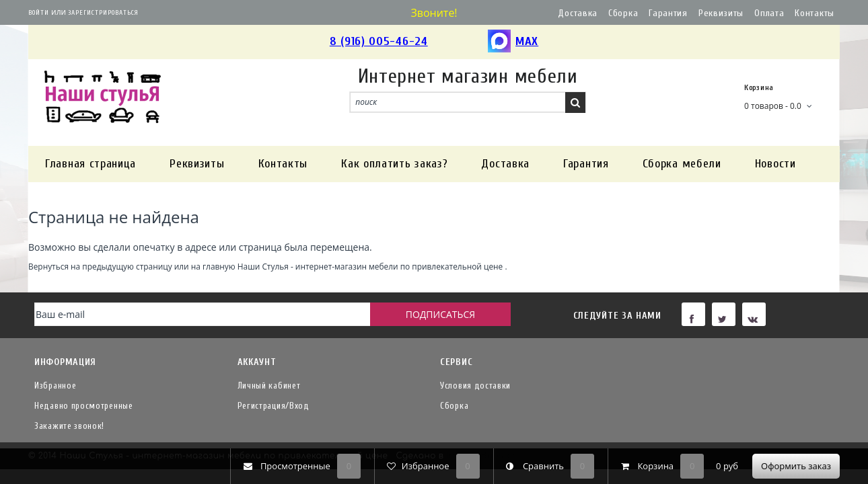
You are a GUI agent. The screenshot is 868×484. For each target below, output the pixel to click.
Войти (39, 13)
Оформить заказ (796, 466)
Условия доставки (475, 386)
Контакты (815, 13)
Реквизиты (721, 13)
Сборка (623, 13)
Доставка (578, 13)
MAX (513, 42)
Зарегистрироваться (103, 13)
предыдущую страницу (127, 266)
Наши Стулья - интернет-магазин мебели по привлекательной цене (370, 266)
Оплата (769, 13)
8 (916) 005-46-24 (379, 41)
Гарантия (668, 13)
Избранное (55, 386)
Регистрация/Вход (274, 406)
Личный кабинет (269, 386)
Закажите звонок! (69, 426)
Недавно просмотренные (84, 406)
